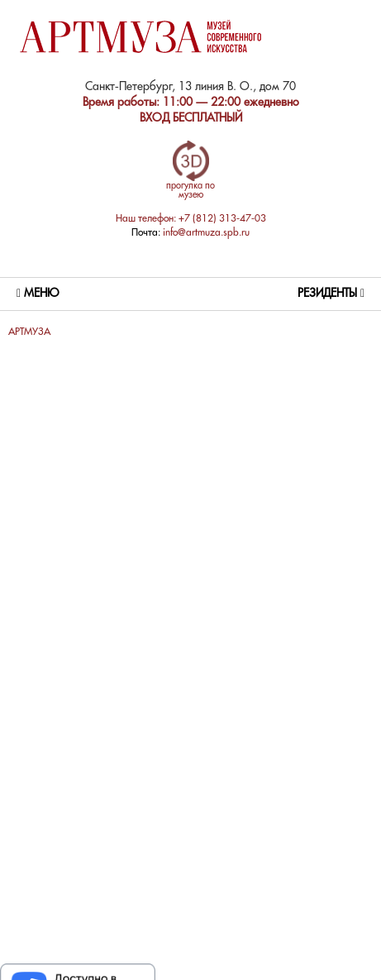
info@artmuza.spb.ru (206, 233)
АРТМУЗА (29, 332)
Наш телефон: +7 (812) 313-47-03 (191, 219)
